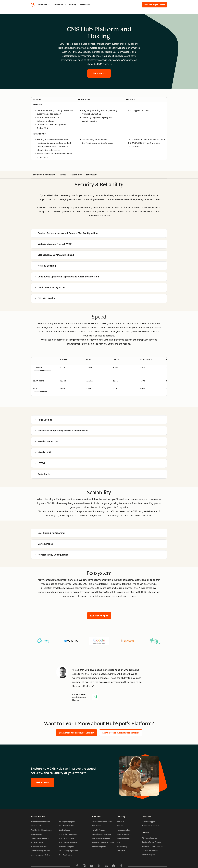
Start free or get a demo (154, 5)
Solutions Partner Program (152, 842)
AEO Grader (96, 826)
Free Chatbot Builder (67, 838)
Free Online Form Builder (68, 834)
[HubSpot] (33, 5)
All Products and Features (40, 822)
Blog (119, 842)
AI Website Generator (39, 847)
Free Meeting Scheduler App (41, 830)
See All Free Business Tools (102, 822)
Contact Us (121, 851)
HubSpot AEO (36, 826)
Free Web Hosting (66, 855)
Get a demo (99, 73)
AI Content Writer (37, 842)
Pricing (73, 5)
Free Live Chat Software (68, 842)
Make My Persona (98, 830)
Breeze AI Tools (36, 834)
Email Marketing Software (40, 851)
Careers (120, 826)
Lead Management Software (41, 855)
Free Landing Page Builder (69, 851)
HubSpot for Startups (150, 850)
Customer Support (149, 822)
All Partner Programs (150, 838)
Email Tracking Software (40, 838)
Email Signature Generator (102, 834)
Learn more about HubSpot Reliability (121, 733)
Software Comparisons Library (103, 842)
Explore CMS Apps (99, 616)
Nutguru (76, 700)
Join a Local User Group (151, 826)
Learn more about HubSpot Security (76, 733)
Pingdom (74, 340)
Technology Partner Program (152, 846)
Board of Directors (124, 834)
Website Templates (99, 847)
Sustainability (122, 847)
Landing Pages (64, 830)
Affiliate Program (148, 855)
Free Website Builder (67, 826)
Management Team (124, 830)
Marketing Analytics (66, 847)
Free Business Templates (101, 838)
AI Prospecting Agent (67, 822)
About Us (120, 822)
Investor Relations (124, 838)
